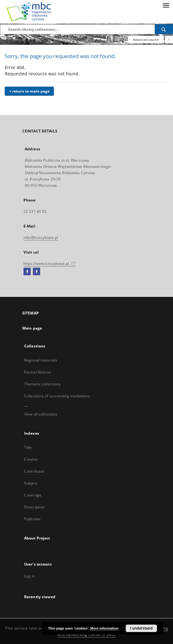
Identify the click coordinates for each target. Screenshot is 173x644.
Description (34, 507)
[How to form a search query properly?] (169, 40)
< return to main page (29, 91)
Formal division (38, 372)
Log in (29, 576)
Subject (31, 483)
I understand (141, 628)
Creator (31, 459)
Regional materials (41, 360)
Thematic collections (42, 384)
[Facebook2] (37, 272)
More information (104, 628)
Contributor (34, 471)
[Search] (164, 29)
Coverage (33, 495)
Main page (32, 328)
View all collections (41, 414)
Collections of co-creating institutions (57, 396)
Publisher (32, 519)
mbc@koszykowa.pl (41, 237)
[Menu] (166, 5)
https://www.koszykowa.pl (50, 263)
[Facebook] (27, 272)
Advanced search (146, 40)
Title (28, 447)
